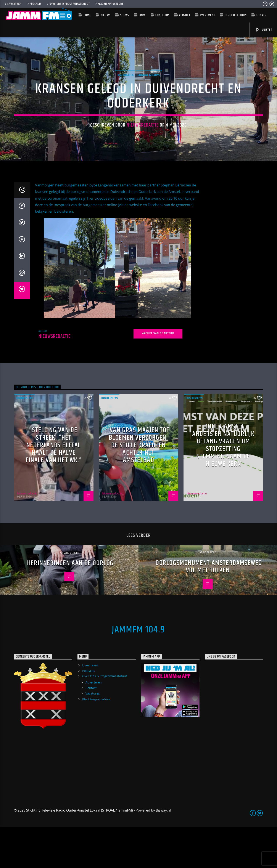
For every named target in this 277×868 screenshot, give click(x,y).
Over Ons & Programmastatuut (68, 4)
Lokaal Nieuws (149, 96)
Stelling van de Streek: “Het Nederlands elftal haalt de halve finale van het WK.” (54, 487)
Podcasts (34, 4)
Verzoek (185, 15)
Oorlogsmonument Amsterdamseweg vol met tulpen (209, 608)
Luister (264, 30)
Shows (125, 15)
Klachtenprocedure (109, 4)
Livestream (13, 4)
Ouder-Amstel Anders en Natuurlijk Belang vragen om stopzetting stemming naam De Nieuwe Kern (223, 487)
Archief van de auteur (158, 375)
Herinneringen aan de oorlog (70, 604)
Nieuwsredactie (143, 146)
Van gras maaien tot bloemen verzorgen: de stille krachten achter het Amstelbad (139, 487)
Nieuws (106, 15)
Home (87, 15)
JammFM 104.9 (138, 671)
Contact (91, 729)
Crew (142, 15)
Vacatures (93, 735)
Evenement (208, 15)
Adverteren (94, 724)
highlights (125, 96)
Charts (261, 15)
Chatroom (162, 15)
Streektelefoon (236, 15)
